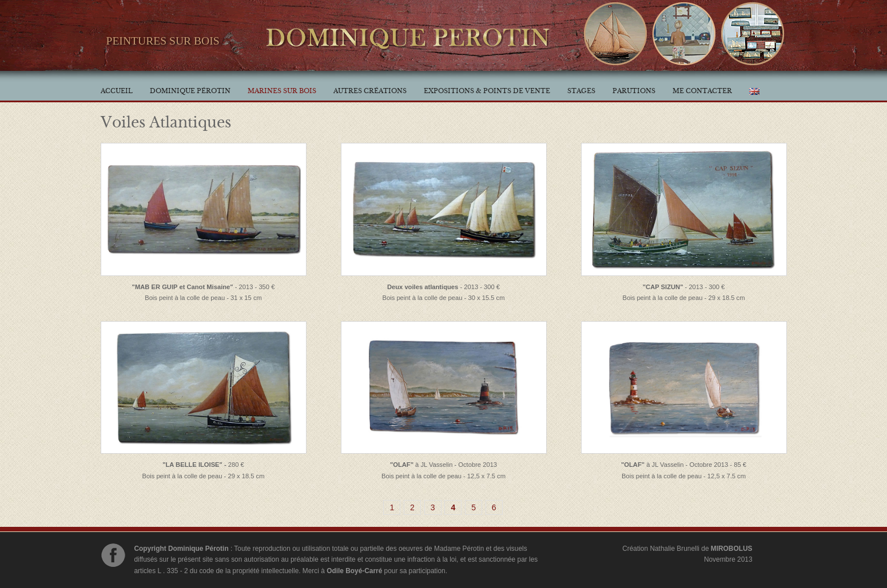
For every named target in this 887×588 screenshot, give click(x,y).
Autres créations (370, 91)
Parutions (634, 91)
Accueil (117, 91)
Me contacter (702, 91)
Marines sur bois (282, 91)
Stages (581, 91)
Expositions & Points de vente (487, 91)
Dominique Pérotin (190, 91)
